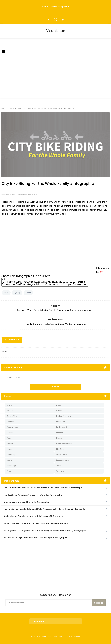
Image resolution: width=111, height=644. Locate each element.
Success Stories (63, 460)
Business (10, 411)
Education (60, 422)
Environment (62, 427)
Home (45, 7)
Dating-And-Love (64, 416)
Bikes (6, 293)
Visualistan (58, 637)
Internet (10, 449)
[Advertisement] (55, 78)
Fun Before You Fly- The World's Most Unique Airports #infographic (36, 538)
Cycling (17, 293)
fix (101, 272)
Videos (9, 471)
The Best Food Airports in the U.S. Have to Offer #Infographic (33, 495)
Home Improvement (65, 444)
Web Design (61, 471)
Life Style (60, 449)
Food (9, 438)
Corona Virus (12, 416)
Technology (11, 466)
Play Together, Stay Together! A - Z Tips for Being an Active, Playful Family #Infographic (45, 530)
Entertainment (13, 427)
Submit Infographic (60, 7)
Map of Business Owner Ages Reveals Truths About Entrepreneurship (36, 523)
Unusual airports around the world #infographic (26, 502)
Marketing (11, 455)
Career (59, 411)
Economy (10, 422)
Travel (28, 293)
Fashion (10, 433)
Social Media (62, 455)
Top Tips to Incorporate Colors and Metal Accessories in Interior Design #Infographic (44, 509)
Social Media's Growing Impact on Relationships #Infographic (33, 516)
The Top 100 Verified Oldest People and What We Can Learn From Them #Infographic (44, 488)
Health (59, 438)
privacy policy (38, 621)
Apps (58, 405)
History (10, 444)
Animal (9, 405)
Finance (59, 433)
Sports (9, 460)
